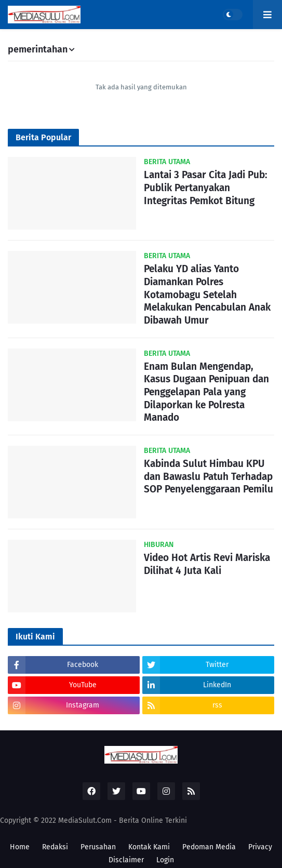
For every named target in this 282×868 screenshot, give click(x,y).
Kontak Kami (149, 847)
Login (165, 860)
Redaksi (55, 847)
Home (20, 847)
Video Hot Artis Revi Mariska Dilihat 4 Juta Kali (207, 564)
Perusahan (98, 847)
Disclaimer (126, 860)
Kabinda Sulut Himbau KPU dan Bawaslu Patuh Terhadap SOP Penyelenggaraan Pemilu (209, 476)
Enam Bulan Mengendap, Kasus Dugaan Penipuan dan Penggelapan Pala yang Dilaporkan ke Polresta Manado (206, 392)
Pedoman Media (209, 847)
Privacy (260, 847)
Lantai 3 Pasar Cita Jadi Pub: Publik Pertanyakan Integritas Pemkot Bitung (206, 188)
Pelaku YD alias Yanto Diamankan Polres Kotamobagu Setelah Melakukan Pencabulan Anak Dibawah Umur (207, 295)
